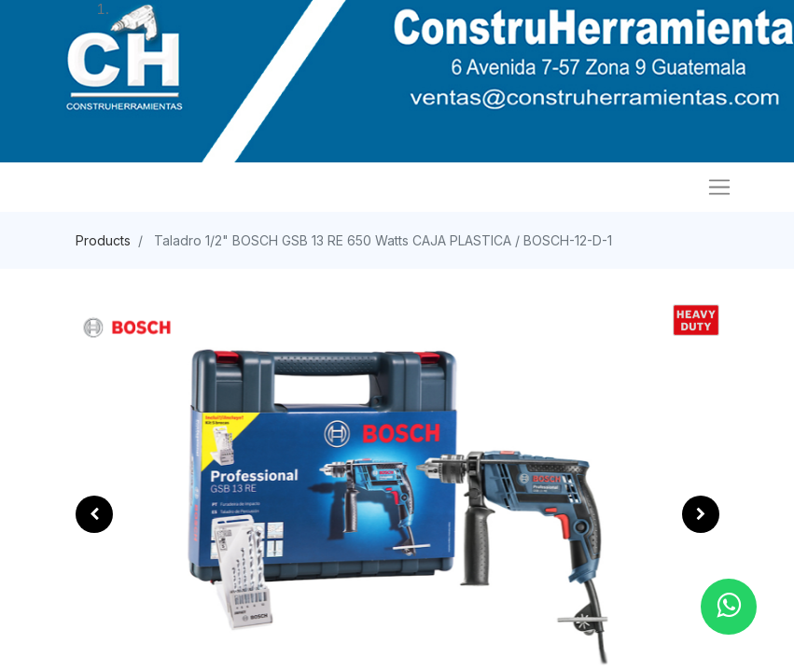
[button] (94, 514)
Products (103, 240)
